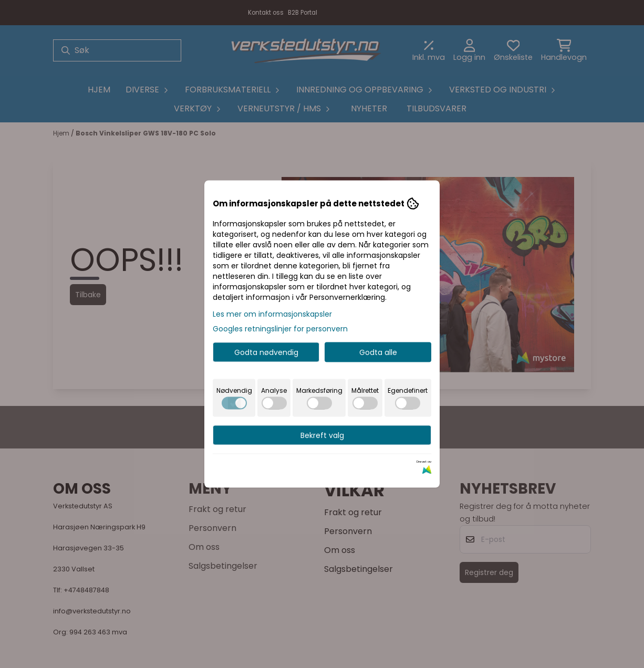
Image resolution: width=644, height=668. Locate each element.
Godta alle (378, 352)
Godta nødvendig (266, 352)
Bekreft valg (322, 435)
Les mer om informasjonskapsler (272, 314)
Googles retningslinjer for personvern (280, 329)
